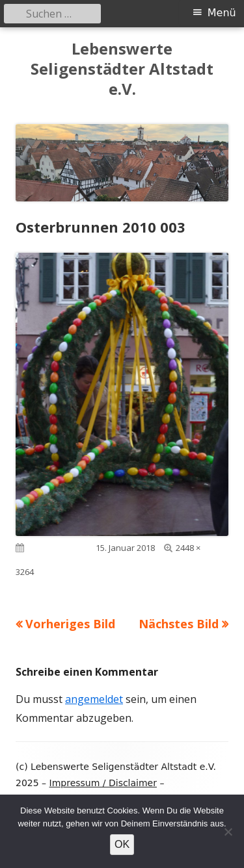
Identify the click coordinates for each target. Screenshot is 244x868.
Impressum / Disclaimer (103, 783)
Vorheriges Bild (70, 624)
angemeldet (94, 699)
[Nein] (228, 832)
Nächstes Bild (179, 624)
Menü (222, 13)
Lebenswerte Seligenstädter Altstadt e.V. (122, 69)
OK (122, 844)
